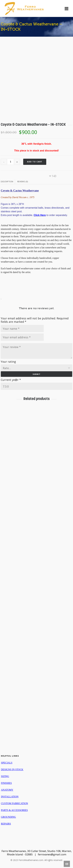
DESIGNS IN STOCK (12, 769)
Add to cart (35, 162)
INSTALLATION (10, 797)
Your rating (8, 362)
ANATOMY (7, 790)
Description (7, 182)
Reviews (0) (23, 182)
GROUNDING (8, 817)
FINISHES (6, 783)
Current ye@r (11, 380)
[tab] (8, 182)
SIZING (5, 776)
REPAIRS (6, 824)
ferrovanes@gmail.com (52, 854)
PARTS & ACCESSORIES (14, 810)
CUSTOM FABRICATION (14, 803)
